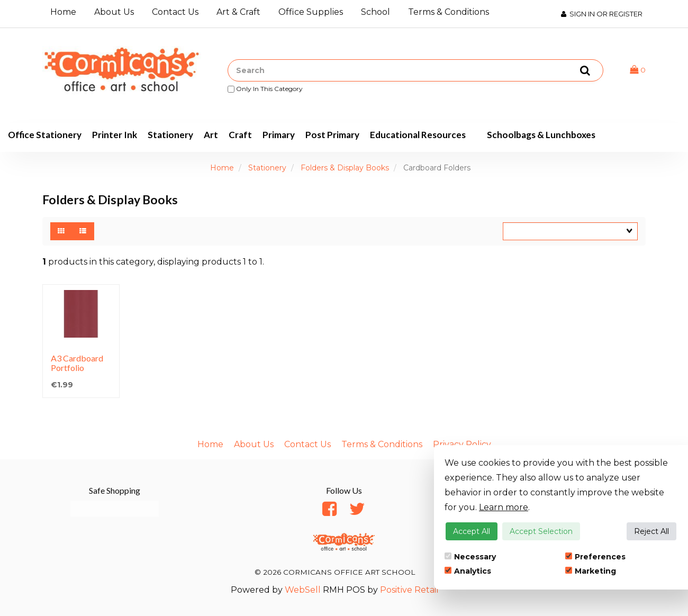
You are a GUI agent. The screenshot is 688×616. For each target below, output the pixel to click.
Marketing (591, 571)
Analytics (468, 571)
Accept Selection (541, 531)
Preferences (595, 557)
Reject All (651, 531)
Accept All (472, 531)
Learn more (504, 507)
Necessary (470, 557)
